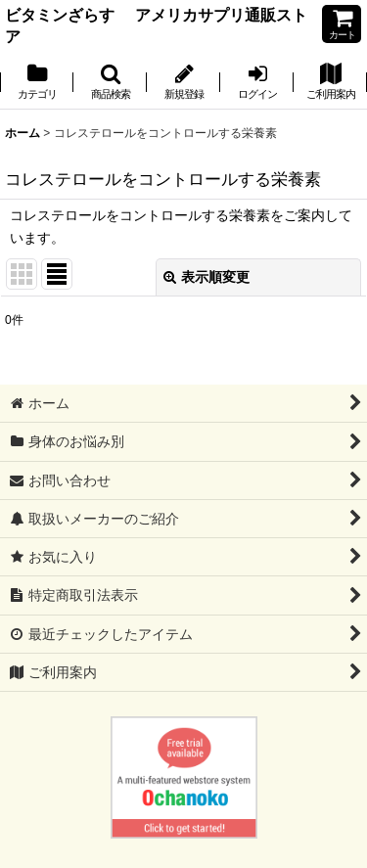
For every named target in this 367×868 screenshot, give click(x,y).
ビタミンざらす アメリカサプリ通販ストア (156, 25)
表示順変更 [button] (206, 277)
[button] (110, 83)
